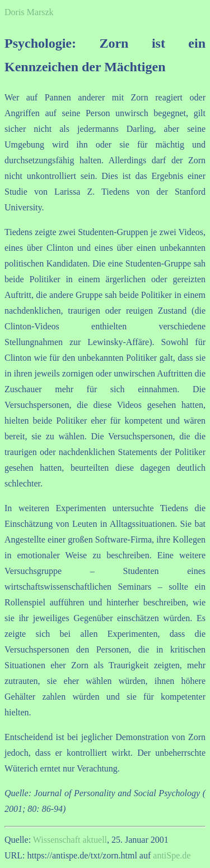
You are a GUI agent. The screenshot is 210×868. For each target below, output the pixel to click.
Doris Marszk (29, 12)
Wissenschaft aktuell (70, 840)
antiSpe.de (172, 855)
